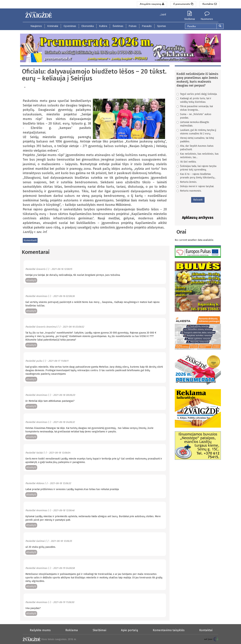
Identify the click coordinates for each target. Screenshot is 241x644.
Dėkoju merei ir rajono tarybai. (195, 186)
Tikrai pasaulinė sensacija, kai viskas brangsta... (195, 108)
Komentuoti (30, 240)
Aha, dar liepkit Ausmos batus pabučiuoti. (195, 148)
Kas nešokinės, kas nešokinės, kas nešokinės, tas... (198, 156)
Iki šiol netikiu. (186, 162)
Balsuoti (198, 200)
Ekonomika (88, 26)
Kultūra (103, 26)
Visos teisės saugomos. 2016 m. (59, 639)
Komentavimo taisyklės (169, 630)
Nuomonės (207, 19)
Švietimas (118, 26)
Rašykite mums (40, 630)
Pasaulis (147, 26)
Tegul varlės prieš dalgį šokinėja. (197, 94)
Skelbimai (190, 19)
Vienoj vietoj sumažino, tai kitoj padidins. (195, 140)
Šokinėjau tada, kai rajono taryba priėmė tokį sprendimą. (196, 168)
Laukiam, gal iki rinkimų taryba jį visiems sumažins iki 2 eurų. (196, 132)
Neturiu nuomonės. (189, 191)
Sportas (162, 26)
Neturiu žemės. (187, 182)
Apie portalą (129, 630)
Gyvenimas (70, 26)
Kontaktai (206, 630)
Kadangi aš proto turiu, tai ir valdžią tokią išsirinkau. (194, 100)
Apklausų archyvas (198, 218)
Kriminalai (53, 26)
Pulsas (133, 26)
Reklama (72, 630)
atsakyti (31, 280)
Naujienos (36, 26)
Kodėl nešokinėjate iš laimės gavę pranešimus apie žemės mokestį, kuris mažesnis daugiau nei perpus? (197, 80)
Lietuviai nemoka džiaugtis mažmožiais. (193, 124)
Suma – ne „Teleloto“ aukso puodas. (194, 116)
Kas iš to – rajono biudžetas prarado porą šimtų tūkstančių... (196, 176)
